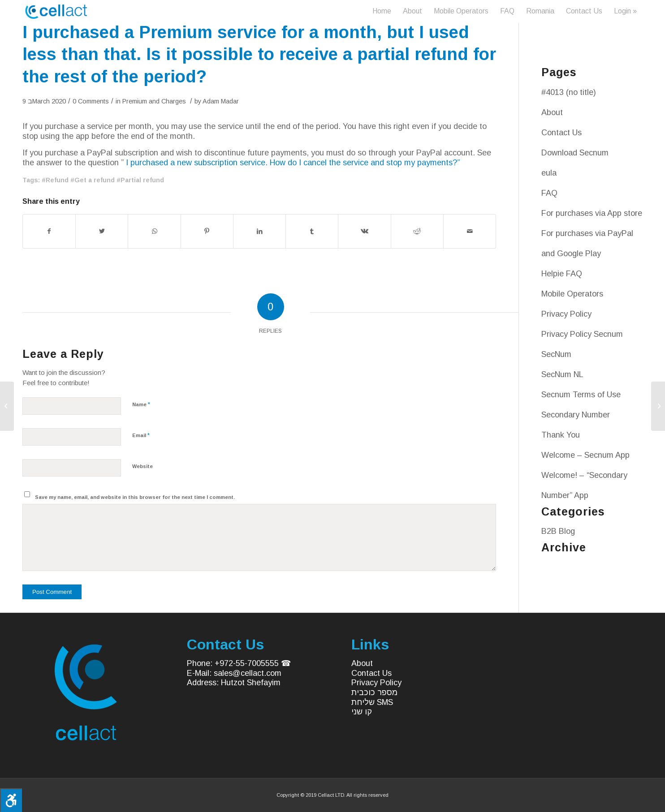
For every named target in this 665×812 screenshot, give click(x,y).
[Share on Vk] (364, 231)
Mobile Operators (572, 294)
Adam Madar (221, 101)
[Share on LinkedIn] (259, 231)
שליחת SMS (372, 702)
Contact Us (561, 133)
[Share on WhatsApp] (154, 231)
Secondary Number (576, 415)
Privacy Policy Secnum (582, 334)
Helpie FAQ (562, 274)
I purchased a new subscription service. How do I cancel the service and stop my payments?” (293, 163)
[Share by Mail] (470, 231)
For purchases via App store (592, 213)
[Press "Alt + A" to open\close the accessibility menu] (11, 800)
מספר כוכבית (374, 692)
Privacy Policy (566, 314)
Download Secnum (575, 153)
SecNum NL (562, 374)
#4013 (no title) (569, 92)
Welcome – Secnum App (585, 455)
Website (142, 466)
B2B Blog (558, 531)
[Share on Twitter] (102, 231)
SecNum (556, 354)
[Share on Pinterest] (207, 231)
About (552, 112)
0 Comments (91, 101)
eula (549, 173)
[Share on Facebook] (49, 231)
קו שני (362, 712)
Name (141, 404)
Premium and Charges (154, 101)
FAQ (549, 193)
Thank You (561, 435)
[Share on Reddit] (417, 231)
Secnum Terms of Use (581, 395)
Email (141, 435)
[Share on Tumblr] (312, 231)
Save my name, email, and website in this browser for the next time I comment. (135, 497)
